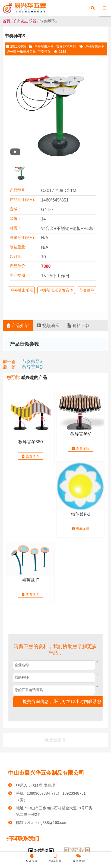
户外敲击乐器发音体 (21, 52)
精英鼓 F (30, 580)
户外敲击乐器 (25, 21)
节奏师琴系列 (66, 47)
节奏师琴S (32, 362)
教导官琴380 (31, 442)
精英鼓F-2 (81, 514)
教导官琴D (33, 367)
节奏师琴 (44, 52)
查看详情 (30, 456)
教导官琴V (80, 434)
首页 (7, 21)
